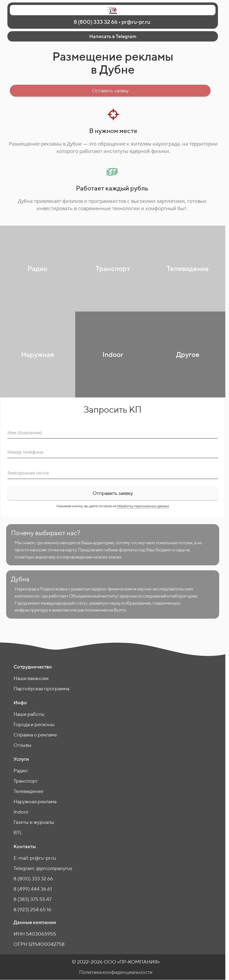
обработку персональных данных (143, 506)
